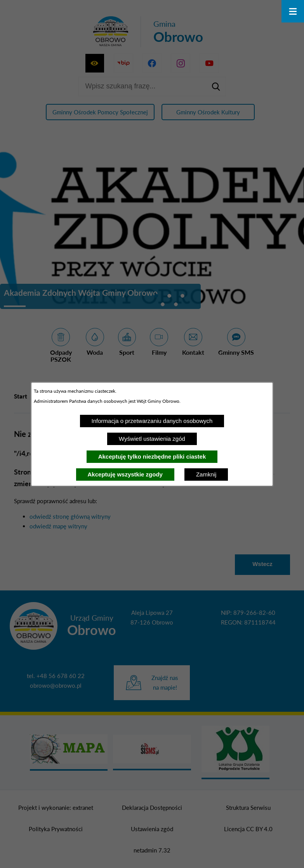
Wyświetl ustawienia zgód (152, 439)
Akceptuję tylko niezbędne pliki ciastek (152, 456)
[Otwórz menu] (293, 11)
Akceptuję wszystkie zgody (125, 474)
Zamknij (206, 474)
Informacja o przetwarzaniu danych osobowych (152, 421)
